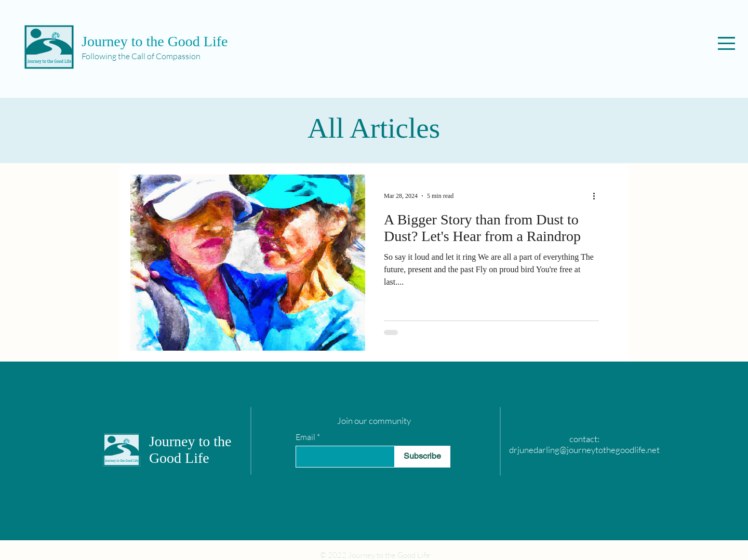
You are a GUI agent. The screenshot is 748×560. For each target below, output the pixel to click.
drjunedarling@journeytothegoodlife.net (584, 450)
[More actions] (597, 196)
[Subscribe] (422, 457)
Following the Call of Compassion (141, 56)
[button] (726, 43)
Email (305, 437)
